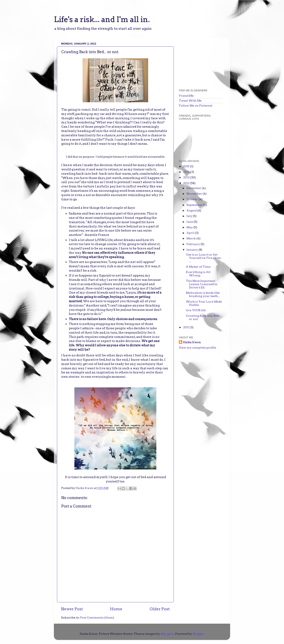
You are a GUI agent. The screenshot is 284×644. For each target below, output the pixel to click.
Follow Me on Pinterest (196, 106)
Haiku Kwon (85, 488)
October (193, 199)
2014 (187, 172)
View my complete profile (198, 348)
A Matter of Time (198, 267)
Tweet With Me (190, 101)
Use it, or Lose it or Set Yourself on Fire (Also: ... (204, 258)
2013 (187, 177)
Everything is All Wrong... (198, 274)
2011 (186, 327)
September (195, 205)
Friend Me (186, 96)
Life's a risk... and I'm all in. (102, 19)
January (193, 250)
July (190, 216)
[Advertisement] (199, 61)
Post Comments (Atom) (97, 618)
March (191, 238)
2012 (187, 183)
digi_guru (167, 634)
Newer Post (72, 609)
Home (116, 609)
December (194, 188)
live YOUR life (196, 310)
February (194, 244)
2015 (187, 166)
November (195, 194)
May (190, 227)
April (191, 233)
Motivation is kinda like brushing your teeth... (203, 294)
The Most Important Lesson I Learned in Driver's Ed (202, 284)
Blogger (198, 634)
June (190, 222)
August (192, 210)
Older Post (160, 609)
